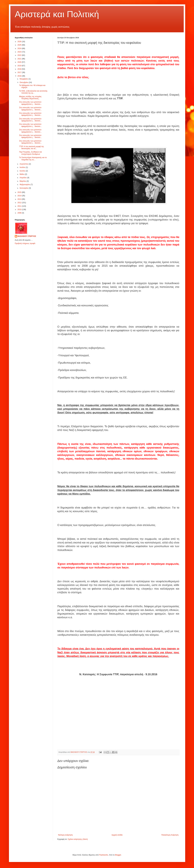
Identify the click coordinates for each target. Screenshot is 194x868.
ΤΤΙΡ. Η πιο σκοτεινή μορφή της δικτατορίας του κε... (31, 148)
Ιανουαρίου (24, 188)
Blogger (118, 855)
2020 (20, 62)
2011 (20, 206)
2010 (20, 210)
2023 (20, 52)
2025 (20, 45)
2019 (20, 66)
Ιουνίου (23, 171)
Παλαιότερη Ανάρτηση (170, 835)
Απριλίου (23, 178)
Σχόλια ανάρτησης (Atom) (78, 839)
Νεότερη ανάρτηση (65, 835)
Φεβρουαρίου (25, 185)
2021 (20, 59)
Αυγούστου (24, 164)
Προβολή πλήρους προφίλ (25, 243)
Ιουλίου (23, 167)
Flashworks (104, 855)
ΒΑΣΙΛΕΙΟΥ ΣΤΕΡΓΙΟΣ (27, 236)
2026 (20, 42)
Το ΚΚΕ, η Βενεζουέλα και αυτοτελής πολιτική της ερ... (33, 92)
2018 (20, 69)
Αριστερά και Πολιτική (57, 14)
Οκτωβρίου (24, 82)
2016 (20, 76)
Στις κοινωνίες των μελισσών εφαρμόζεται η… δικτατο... (30, 103)
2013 (20, 199)
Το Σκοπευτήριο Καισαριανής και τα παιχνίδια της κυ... (33, 159)
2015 (20, 192)
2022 (20, 55)
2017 (20, 72)
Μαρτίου (23, 181)
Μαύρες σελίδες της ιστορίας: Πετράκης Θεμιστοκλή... (30, 98)
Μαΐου (22, 174)
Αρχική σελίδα (117, 835)
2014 (20, 196)
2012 (20, 203)
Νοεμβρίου (24, 79)
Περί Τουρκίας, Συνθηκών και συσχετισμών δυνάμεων (30, 153)
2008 (20, 213)
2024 (20, 48)
